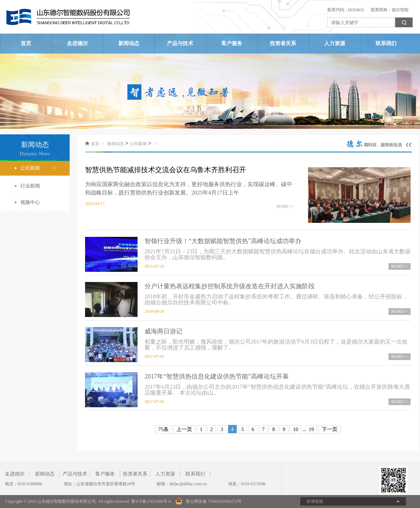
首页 (26, 43)
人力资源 (335, 43)
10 (296, 429)
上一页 (184, 429)
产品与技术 (180, 43)
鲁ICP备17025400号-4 (151, 501)
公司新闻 (138, 144)
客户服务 (232, 43)
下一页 (330, 429)
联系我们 (386, 43)
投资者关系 (283, 43)
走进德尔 (77, 43)
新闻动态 (129, 43)
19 (311, 429)
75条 (163, 429)
